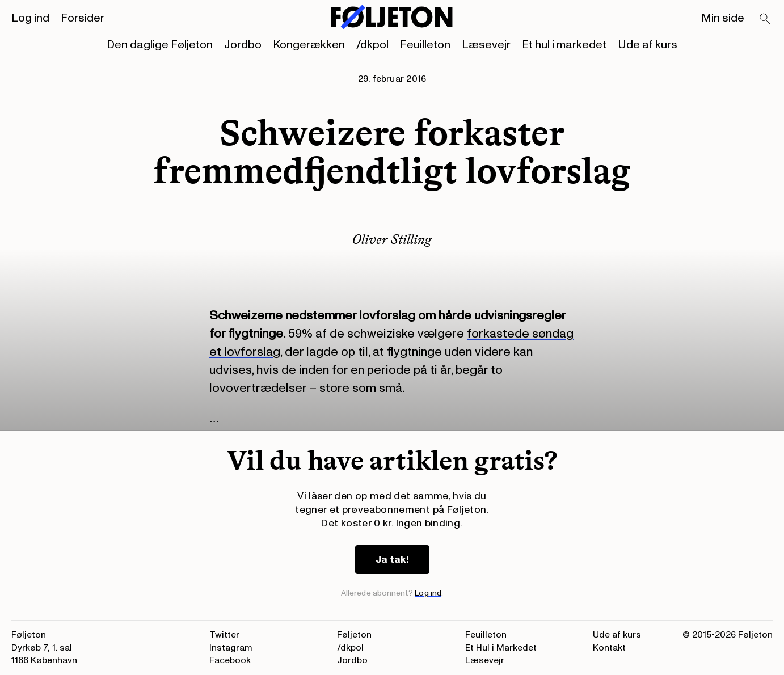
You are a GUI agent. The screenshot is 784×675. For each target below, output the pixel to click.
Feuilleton (425, 45)
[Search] (765, 19)
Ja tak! (392, 560)
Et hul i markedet (564, 45)
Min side (723, 18)
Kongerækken (309, 45)
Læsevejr (486, 45)
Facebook (230, 660)
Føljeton (354, 635)
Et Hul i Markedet (501, 648)
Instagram (231, 648)
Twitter (224, 635)
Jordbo (243, 45)
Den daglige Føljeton (160, 45)
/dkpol (372, 45)
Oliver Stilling (392, 239)
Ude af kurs (648, 45)
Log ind (30, 18)
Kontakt (609, 648)
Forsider (83, 18)
